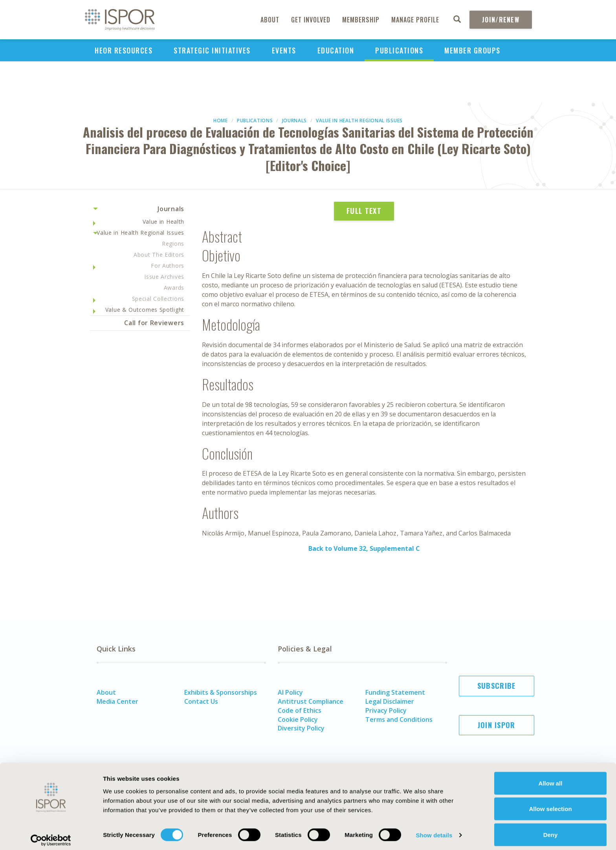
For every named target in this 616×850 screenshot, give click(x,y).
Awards (174, 288)
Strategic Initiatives (212, 50)
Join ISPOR (497, 725)
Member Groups (472, 50)
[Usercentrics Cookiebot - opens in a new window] (51, 835)
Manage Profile (415, 20)
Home (221, 121)
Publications (399, 50)
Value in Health (164, 222)
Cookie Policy (298, 719)
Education (336, 50)
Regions (173, 244)
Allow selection (550, 803)
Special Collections (158, 299)
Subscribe (497, 686)
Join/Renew (501, 20)
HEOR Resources (124, 50)
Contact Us (201, 701)
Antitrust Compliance (311, 701)
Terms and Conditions (399, 719)
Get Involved (311, 20)
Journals (295, 121)
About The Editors (159, 255)
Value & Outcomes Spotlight (145, 310)
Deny (551, 829)
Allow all (551, 777)
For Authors (168, 266)
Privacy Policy (386, 710)
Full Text (364, 211)
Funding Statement (395, 692)
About (270, 20)
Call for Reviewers (154, 323)
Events (284, 50)
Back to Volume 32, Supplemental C (364, 548)
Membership (361, 20)
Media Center (117, 701)
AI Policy (290, 692)
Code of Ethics (300, 710)
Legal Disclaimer (390, 701)
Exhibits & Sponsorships (221, 692)
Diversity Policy (301, 728)
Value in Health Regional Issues (359, 121)
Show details (434, 830)
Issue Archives (164, 277)
